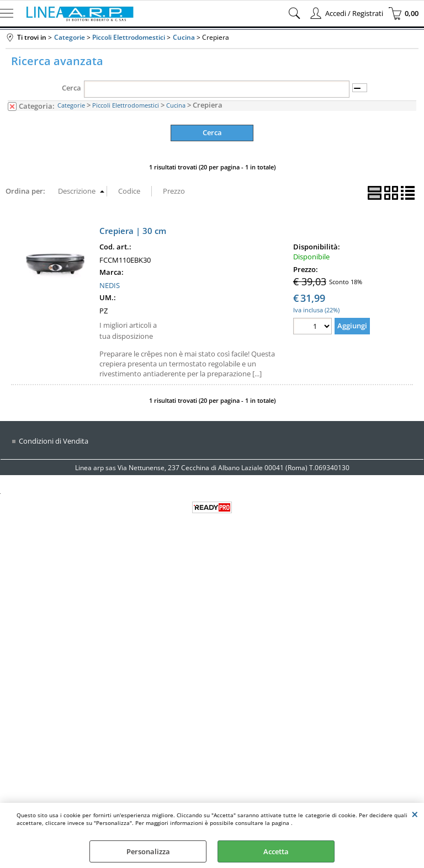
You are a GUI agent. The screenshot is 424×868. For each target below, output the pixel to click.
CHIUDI (415, 814)
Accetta (276, 851)
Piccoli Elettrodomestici (126, 105)
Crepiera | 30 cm (133, 231)
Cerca (71, 88)
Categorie (71, 105)
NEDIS (110, 285)
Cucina (176, 105)
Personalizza (148, 851)
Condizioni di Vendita (54, 441)
